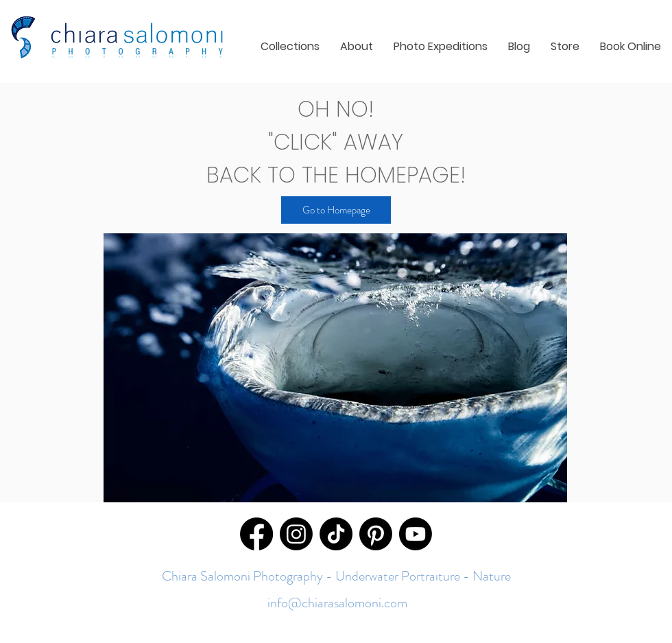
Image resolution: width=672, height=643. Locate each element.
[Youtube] (416, 534)
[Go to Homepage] (336, 210)
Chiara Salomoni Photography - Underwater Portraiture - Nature (336, 576)
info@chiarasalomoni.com (336, 603)
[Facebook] (256, 534)
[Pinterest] (376, 534)
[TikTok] (336, 534)
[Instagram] (296, 534)
